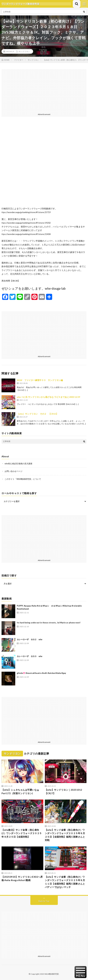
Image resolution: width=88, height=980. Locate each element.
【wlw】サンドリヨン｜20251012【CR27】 (64, 792)
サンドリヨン (24, 51)
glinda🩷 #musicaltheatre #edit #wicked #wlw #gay (41, 673)
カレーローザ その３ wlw (30, 656)
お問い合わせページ (13, 471)
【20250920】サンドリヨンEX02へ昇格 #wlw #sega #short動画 (22, 879)
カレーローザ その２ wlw (30, 639)
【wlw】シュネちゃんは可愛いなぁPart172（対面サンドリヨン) (20, 792)
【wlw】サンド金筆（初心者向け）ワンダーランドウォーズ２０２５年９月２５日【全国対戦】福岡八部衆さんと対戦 (65, 835)
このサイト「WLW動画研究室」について (23, 479)
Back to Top (44, 901)
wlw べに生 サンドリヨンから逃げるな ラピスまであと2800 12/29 (48, 397)
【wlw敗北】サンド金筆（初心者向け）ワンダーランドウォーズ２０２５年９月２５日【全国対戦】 (22, 833)
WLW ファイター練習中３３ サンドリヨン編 (40, 380)
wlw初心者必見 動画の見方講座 (18, 464)
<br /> (44, 164)
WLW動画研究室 (52, 974)
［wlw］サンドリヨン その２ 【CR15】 (37, 414)
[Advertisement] (44, 91)
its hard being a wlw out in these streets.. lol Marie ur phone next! (49, 623)
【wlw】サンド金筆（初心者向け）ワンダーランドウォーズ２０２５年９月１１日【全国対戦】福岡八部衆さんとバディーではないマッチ (65, 882)
